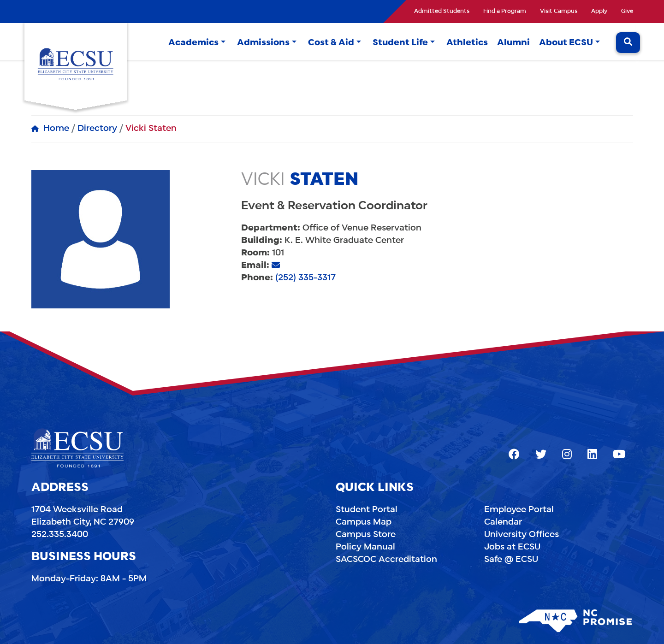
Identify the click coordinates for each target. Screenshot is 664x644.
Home (56, 129)
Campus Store (366, 535)
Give (627, 12)
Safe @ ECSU (511, 560)
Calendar (503, 522)
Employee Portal (519, 510)
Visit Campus (559, 12)
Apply (599, 12)
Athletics (467, 43)
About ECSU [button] (566, 43)
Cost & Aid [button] (331, 43)
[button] (223, 43)
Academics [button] (193, 43)
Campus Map (364, 522)
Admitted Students (442, 12)
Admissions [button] (263, 43)
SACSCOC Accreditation (386, 560)
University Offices (522, 535)
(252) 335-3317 (305, 278)
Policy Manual (365, 547)
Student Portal (367, 510)
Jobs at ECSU (512, 547)
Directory (97, 129)
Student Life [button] (400, 43)
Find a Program (505, 12)
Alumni (513, 43)
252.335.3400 (60, 535)
